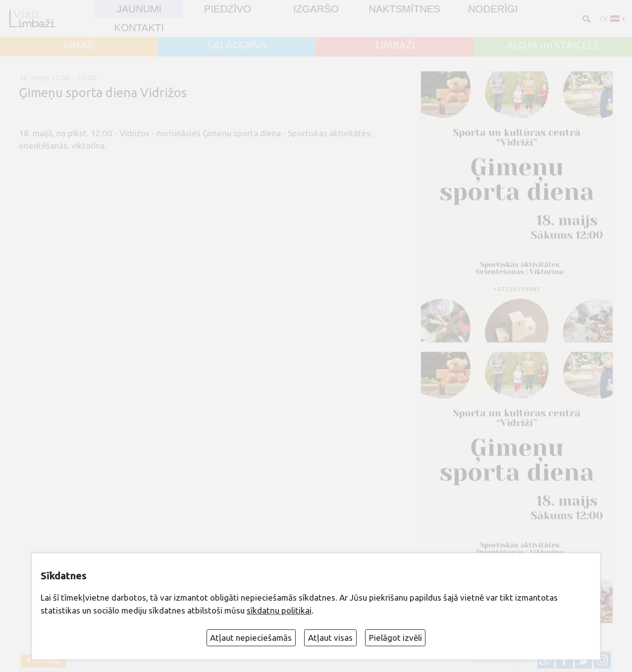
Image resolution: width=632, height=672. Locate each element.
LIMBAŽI (395, 45)
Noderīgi (493, 9)
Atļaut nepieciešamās (251, 638)
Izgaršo (316, 9)
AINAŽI (79, 45)
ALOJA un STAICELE (553, 45)
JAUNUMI (139, 9)
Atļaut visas (330, 638)
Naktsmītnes (404, 9)
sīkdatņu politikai (279, 610)
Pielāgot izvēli (395, 638)
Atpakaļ (46, 661)
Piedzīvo (228, 9)
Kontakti (139, 28)
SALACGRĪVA (237, 45)
